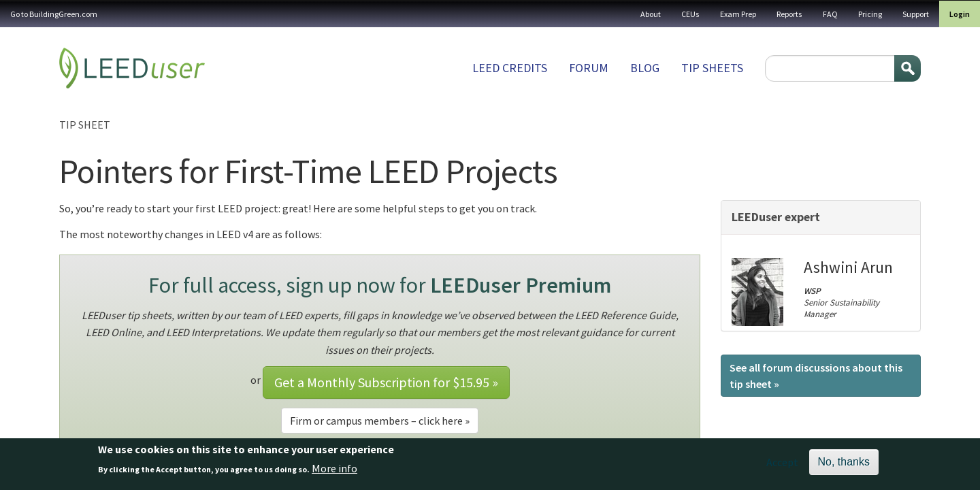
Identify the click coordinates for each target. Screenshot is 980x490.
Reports (789, 14)
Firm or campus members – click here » (380, 421)
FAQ (830, 14)
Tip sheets (712, 68)
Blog (645, 68)
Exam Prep (738, 14)
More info (334, 472)
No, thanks (844, 466)
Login (960, 14)
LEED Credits (510, 68)
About (651, 14)
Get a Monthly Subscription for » (386, 382)
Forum (589, 68)
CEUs (690, 14)
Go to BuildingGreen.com (54, 14)
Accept (782, 466)
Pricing (870, 14)
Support (916, 14)
